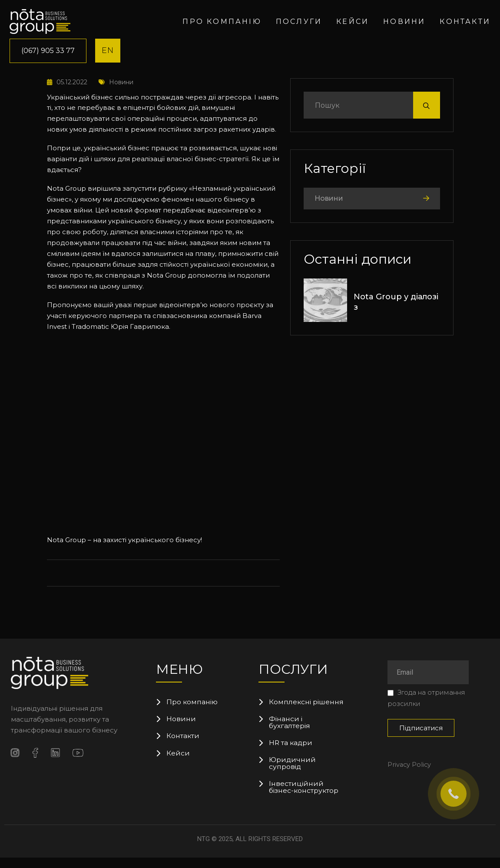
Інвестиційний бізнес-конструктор (304, 798)
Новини (404, 22)
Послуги (299, 22)
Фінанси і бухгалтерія (290, 730)
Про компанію (222, 22)
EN (108, 50)
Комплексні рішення (290, 706)
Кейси (353, 22)
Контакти (465, 22)
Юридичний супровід (293, 773)
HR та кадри (291, 752)
